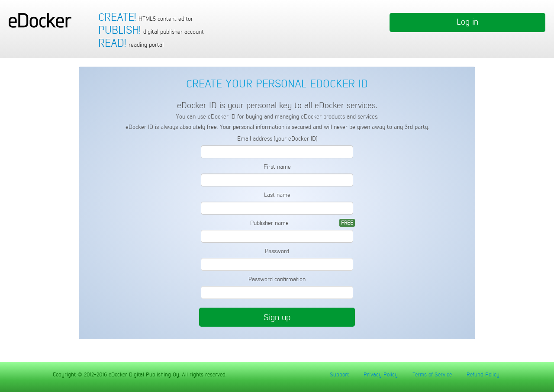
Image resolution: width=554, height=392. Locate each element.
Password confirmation (277, 279)
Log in (467, 22)
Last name (277, 195)
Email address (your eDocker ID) (277, 139)
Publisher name (269, 223)
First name (277, 167)
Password (277, 251)
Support (339, 374)
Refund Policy (483, 374)
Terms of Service (432, 374)
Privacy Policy (381, 374)
